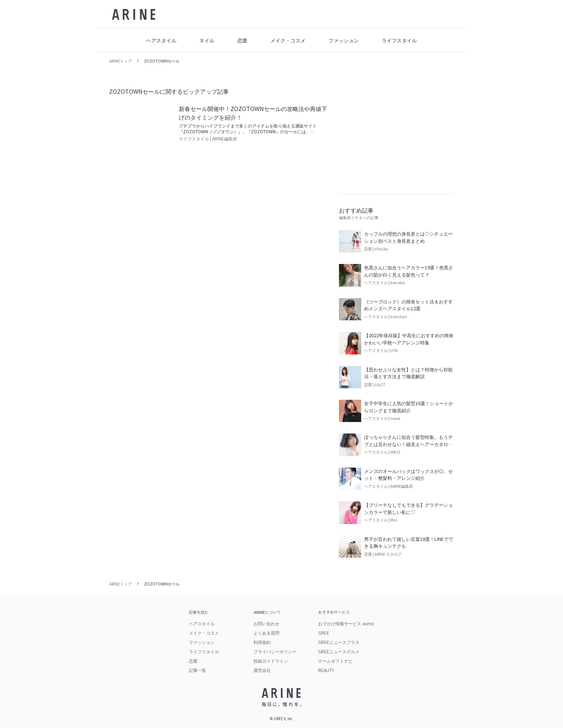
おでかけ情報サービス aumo (346, 623)
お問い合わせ (266, 623)
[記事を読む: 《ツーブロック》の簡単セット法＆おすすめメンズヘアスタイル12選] (396, 309)
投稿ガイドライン (271, 661)
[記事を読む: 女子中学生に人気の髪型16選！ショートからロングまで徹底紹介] (396, 411)
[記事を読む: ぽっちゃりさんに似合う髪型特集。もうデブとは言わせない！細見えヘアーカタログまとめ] (396, 445)
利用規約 (262, 642)
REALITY (326, 670)
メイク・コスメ (288, 40)
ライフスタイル (399, 40)
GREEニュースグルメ (339, 651)
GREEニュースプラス (339, 642)
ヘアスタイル (161, 40)
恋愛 (242, 40)
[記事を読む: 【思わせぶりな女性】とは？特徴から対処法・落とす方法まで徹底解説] (396, 377)
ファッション (344, 40)
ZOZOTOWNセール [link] (162, 61)
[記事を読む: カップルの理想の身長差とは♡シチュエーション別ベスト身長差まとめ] (396, 241)
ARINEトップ (120, 61)
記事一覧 (197, 670)
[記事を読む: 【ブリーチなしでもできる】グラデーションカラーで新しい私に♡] (396, 513)
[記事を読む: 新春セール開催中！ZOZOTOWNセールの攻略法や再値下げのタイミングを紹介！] (218, 123)
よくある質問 (266, 633)
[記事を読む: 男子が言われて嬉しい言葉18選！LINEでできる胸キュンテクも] (396, 547)
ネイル (207, 40)
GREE (324, 633)
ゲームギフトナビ (335, 661)
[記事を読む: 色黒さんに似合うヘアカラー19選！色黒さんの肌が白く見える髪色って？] (396, 275)
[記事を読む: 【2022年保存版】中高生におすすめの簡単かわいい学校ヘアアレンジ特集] (396, 343)
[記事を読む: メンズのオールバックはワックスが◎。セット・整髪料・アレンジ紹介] (396, 479)
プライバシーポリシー (275, 651)
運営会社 (262, 670)
